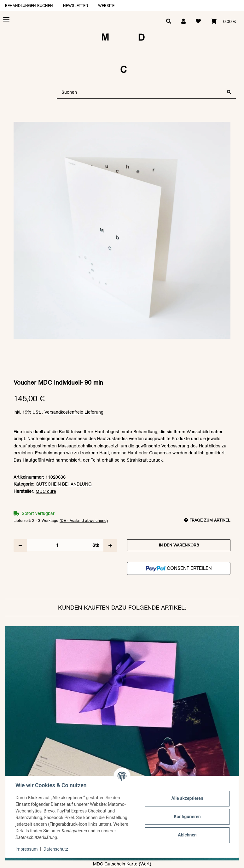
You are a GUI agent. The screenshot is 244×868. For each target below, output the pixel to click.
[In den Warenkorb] (122, 119)
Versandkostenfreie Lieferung (74, 412)
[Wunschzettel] (198, 21)
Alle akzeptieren (187, 798)
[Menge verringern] (20, 546)
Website (106, 6)
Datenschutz (56, 849)
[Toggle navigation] (6, 19)
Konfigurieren (187, 817)
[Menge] (57, 545)
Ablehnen (187, 835)
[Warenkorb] (223, 21)
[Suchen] (140, 92)
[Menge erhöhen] (110, 546)
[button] (183, 21)
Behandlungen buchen (29, 6)
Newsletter (76, 6)
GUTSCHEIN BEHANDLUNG (64, 484)
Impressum (26, 849)
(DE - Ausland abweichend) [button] (84, 520)
